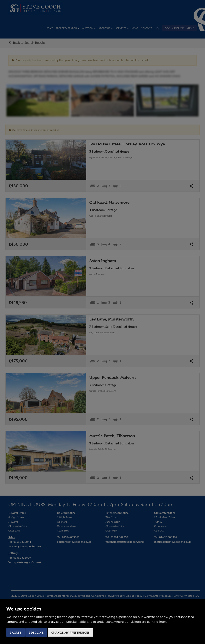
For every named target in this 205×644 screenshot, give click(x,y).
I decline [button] (36, 632)
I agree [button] (16, 632)
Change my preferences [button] (70, 632)
